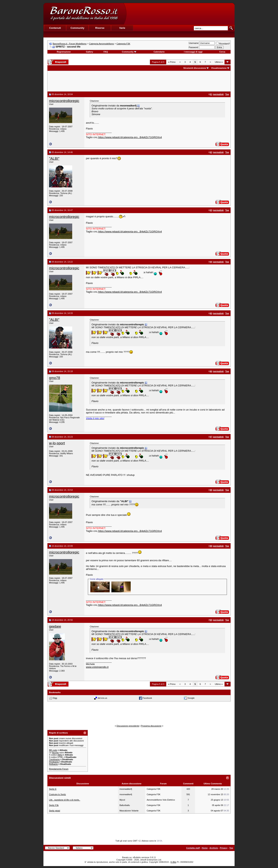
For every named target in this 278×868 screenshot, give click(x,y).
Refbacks (53, 764)
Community (129, 52)
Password (193, 47)
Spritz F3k (54, 805)
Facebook (147, 698)
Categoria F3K (123, 44)
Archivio (214, 848)
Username (194, 43)
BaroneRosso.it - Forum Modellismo (70, 44)
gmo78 (55, 378)
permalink (218, 94)
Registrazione (64, 52)
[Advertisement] (180, 14)
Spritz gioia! (55, 811)
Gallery (89, 52)
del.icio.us (102, 698)
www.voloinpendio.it (97, 667)
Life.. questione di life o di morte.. (65, 800)
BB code (53, 750)
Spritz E (53, 789)
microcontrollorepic (64, 101)
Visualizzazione (219, 68)
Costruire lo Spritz (57, 794)
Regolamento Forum (59, 769)
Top (231, 848)
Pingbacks (54, 762)
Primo (172, 62)
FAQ (106, 52)
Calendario (159, 52)
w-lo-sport (57, 443)
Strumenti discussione (195, 68)
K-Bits (173, 862)
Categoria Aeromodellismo (101, 44)
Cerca (222, 52)
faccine (55, 752)
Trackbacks (54, 759)
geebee (55, 626)
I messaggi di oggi (193, 52)
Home (205, 848)
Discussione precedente (128, 726)
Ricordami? (223, 44)
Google (191, 698)
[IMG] (60, 755)
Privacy (224, 848)
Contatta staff (193, 848)
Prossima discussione (151, 726)
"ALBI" (54, 159)
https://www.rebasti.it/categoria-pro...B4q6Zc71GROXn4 (130, 137)
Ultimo (219, 62)
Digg (55, 698)
